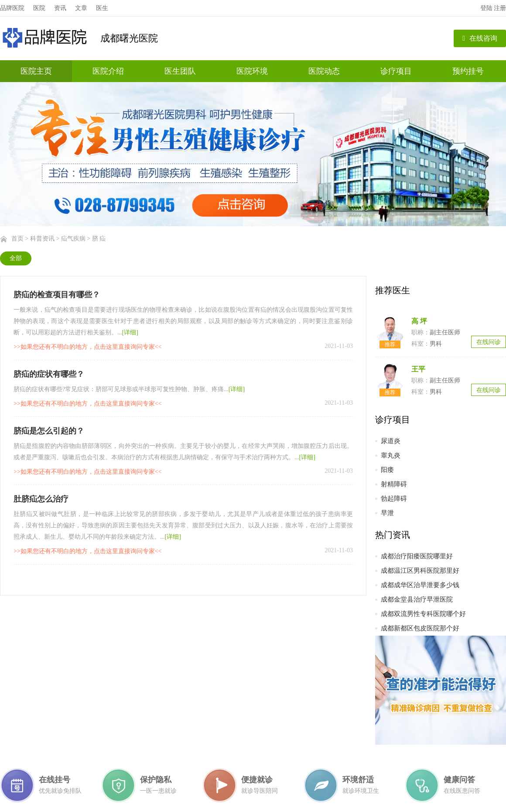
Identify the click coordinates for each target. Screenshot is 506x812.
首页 (17, 239)
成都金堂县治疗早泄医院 (417, 599)
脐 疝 (99, 239)
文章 (81, 8)
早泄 (387, 513)
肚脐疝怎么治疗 (41, 499)
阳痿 (387, 470)
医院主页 (36, 71)
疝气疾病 (73, 239)
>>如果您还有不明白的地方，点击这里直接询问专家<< (88, 347)
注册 (500, 8)
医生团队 (180, 71)
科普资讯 (42, 239)
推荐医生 (393, 290)
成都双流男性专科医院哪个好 (423, 614)
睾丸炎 (391, 455)
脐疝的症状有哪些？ (49, 374)
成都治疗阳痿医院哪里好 (417, 556)
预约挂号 (468, 71)
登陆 (486, 8)
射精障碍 (394, 484)
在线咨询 (480, 38)
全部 (16, 258)
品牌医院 (12, 8)
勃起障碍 (394, 499)
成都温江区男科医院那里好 (420, 571)
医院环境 (252, 71)
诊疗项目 (396, 71)
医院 (39, 8)
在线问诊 (489, 342)
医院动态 (324, 71)
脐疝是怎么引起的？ (49, 431)
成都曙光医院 (129, 38)
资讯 (60, 8)
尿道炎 (391, 441)
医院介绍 (108, 71)
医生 (102, 8)
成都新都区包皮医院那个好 (420, 628)
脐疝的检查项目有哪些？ (57, 295)
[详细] (130, 332)
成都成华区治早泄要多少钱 (420, 585)
